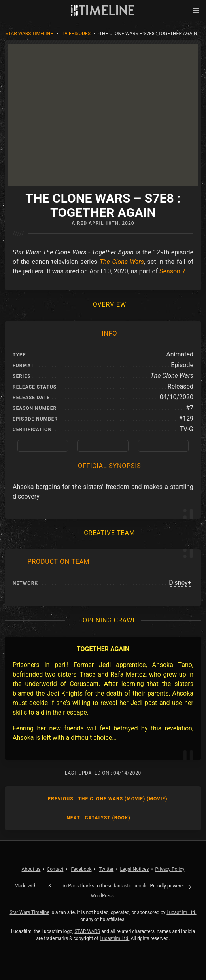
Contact (55, 869)
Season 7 (172, 271)
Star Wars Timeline (29, 34)
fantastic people (130, 886)
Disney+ (180, 583)
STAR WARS (87, 931)
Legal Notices (134, 869)
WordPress (102, 896)
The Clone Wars (122, 262)
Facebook (81, 869)
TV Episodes (76, 34)
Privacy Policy (170, 869)
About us (31, 869)
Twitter (106, 869)
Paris (73, 886)
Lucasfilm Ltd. (181, 912)
